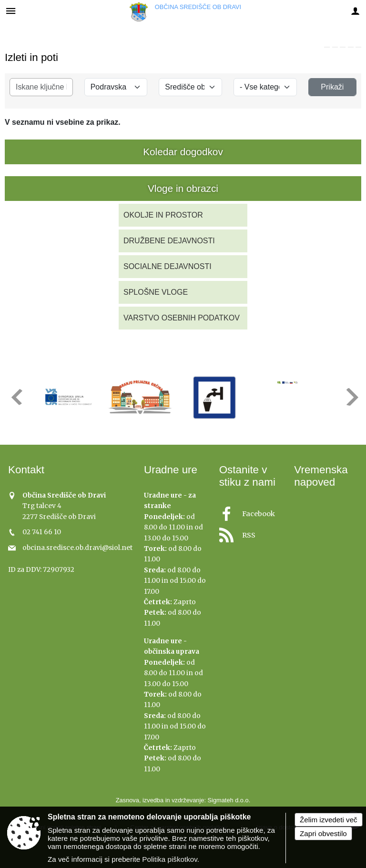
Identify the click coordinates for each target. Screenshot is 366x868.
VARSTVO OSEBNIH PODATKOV (182, 318)
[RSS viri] (251, 533)
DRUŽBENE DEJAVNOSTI (169, 241)
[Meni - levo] (11, 11)
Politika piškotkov (169, 859)
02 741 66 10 (42, 532)
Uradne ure (171, 470)
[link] (327, 47)
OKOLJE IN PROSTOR (163, 215)
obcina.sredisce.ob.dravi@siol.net (77, 548)
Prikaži (332, 87)
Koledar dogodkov (183, 152)
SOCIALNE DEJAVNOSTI (168, 266)
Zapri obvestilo (323, 833)
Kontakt (26, 470)
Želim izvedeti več (329, 820)
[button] (16, 397)
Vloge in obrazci (183, 188)
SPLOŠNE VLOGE (156, 292)
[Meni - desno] (355, 11)
